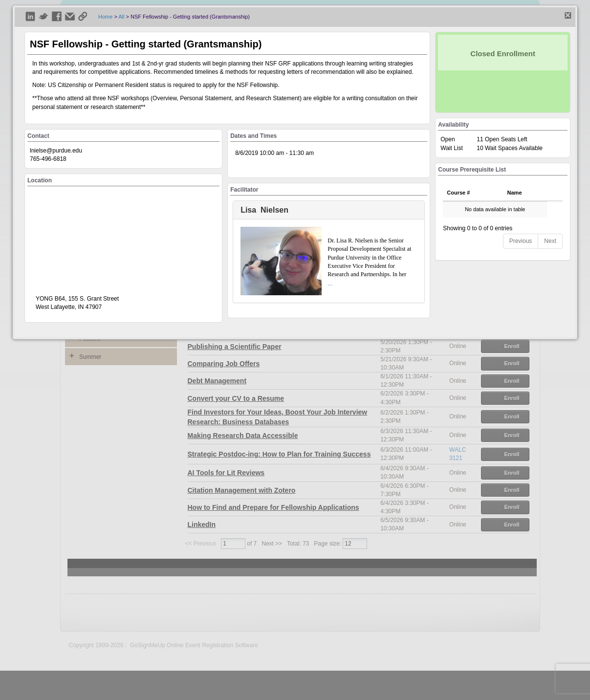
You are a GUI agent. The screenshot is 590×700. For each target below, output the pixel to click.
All (121, 17)
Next (550, 241)
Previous (521, 241)
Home (105, 17)
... (330, 284)
